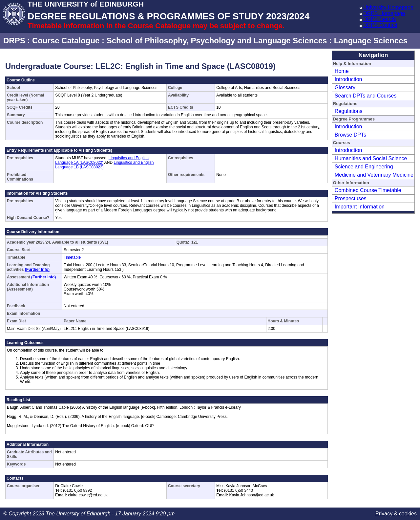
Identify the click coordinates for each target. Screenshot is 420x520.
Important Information (360, 207)
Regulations (349, 111)
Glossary (345, 87)
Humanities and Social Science (371, 158)
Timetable (72, 257)
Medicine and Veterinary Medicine (374, 175)
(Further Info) (37, 270)
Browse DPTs (350, 135)
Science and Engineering (364, 167)
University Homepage (388, 7)
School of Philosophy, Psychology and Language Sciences (217, 41)
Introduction (348, 79)
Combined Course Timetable (368, 190)
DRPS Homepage (384, 13)
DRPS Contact (380, 25)
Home (342, 71)
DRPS (14, 41)
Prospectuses (351, 198)
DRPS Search (380, 19)
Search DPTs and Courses (366, 96)
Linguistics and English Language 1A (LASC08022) (102, 160)
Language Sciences (371, 41)
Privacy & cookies (396, 514)
